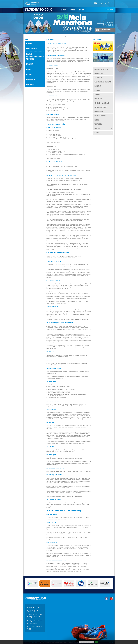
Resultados (29, 54)
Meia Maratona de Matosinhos (40, 36)
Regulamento (30, 64)
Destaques (29, 44)
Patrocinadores (31, 79)
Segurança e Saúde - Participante (103, 82)
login (111, 9)
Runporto (82, 10)
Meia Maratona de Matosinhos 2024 (55, 36)
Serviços (73, 10)
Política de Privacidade (101, 107)
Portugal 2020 (98, 99)
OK (97, 643)
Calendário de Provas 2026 (101, 69)
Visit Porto (97, 95)
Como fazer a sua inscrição (102, 103)
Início (26, 36)
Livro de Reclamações (100, 116)
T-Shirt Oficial (30, 59)
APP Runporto (98, 78)
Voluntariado (98, 124)
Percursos (29, 74)
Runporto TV (98, 86)
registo (108, 9)
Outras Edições (30, 84)
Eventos (64, 10)
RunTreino (97, 90)
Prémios (28, 69)
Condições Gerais (99, 111)
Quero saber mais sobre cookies (87, 643)
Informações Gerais (31, 49)
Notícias (97, 120)
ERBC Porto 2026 (99, 73)
